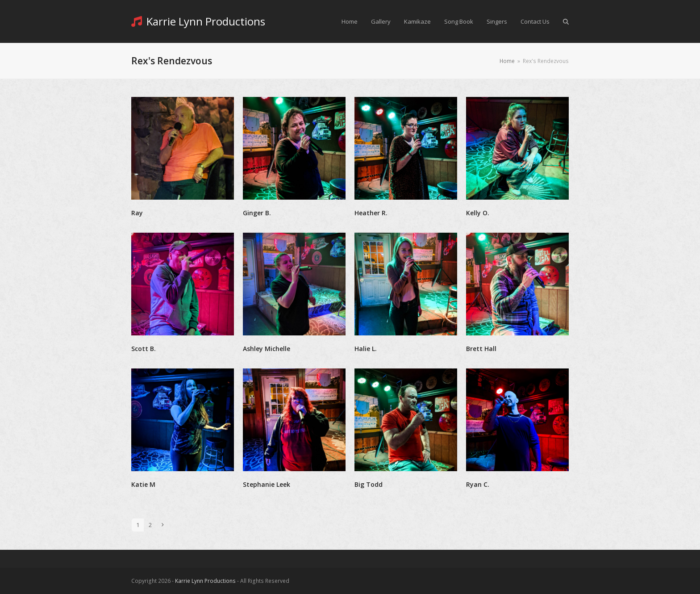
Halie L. (366, 349)
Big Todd (369, 484)
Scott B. (144, 349)
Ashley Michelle (267, 349)
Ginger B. (257, 213)
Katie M (143, 484)
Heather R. (371, 213)
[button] (566, 21)
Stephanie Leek (267, 484)
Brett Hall (481, 349)
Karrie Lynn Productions (198, 21)
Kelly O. (478, 213)
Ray (137, 213)
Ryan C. (478, 484)
